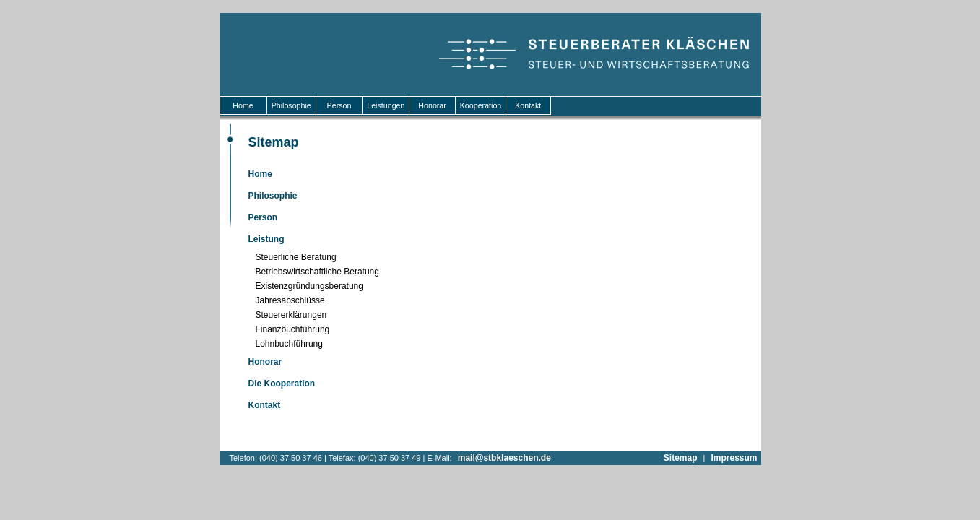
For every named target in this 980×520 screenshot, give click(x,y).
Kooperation (481, 105)
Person (339, 105)
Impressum (734, 458)
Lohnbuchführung (289, 344)
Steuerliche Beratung (296, 257)
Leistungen (386, 105)
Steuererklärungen (291, 315)
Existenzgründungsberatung (309, 286)
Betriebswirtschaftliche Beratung (317, 272)
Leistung (266, 239)
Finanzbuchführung (293, 329)
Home (243, 105)
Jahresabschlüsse (290, 300)
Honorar (432, 105)
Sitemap (681, 458)
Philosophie (291, 105)
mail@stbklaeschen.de (504, 458)
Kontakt (528, 105)
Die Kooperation (282, 383)
